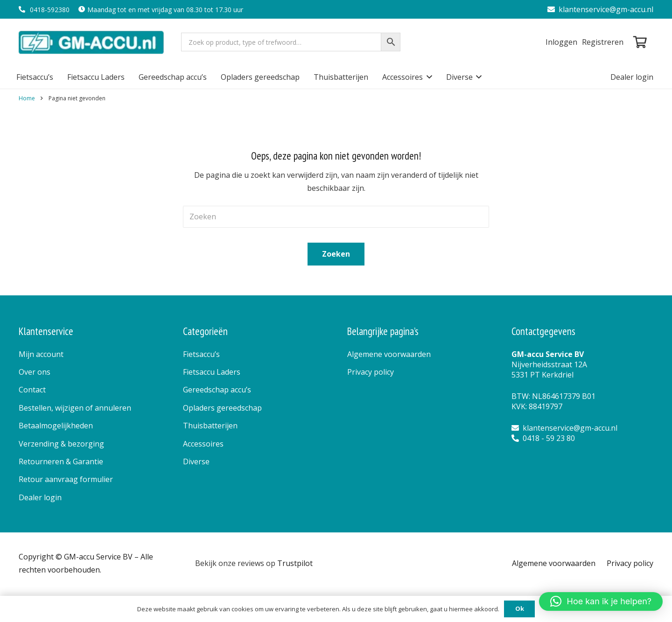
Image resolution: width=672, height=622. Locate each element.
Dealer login (40, 497)
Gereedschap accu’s (217, 390)
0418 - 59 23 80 (543, 438)
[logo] (92, 42)
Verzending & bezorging (61, 444)
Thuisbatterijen (210, 426)
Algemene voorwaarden (389, 354)
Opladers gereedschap (222, 408)
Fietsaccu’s (201, 354)
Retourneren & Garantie (61, 461)
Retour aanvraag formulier (66, 479)
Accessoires (203, 444)
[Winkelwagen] (640, 42)
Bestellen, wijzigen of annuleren (75, 408)
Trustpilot (295, 563)
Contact (32, 390)
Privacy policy (371, 372)
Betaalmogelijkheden (56, 426)
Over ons (35, 372)
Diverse (196, 461)
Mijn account (41, 354)
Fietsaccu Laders (212, 372)
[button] (427, 77)
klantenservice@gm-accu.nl (600, 9)
